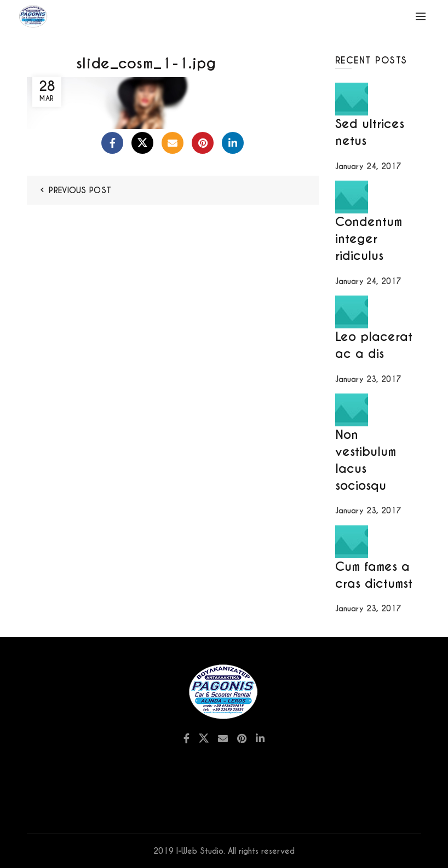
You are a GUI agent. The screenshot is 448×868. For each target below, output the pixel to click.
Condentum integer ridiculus (369, 239)
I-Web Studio (200, 851)
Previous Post (80, 190)
